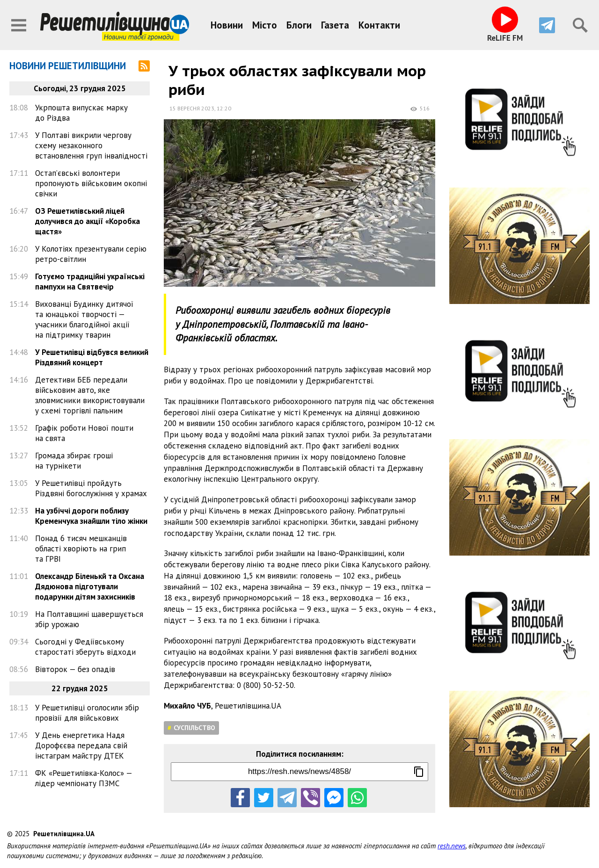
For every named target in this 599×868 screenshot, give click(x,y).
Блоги (299, 25)
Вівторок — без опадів (75, 669)
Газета (335, 25)
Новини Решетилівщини (68, 66)
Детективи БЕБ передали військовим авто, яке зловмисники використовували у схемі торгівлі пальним (90, 395)
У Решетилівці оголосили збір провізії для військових (87, 713)
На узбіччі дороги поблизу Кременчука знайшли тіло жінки (91, 516)
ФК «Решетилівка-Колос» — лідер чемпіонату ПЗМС (84, 778)
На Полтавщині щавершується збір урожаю (89, 619)
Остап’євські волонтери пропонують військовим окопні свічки (91, 183)
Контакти (379, 25)
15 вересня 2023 (192, 108)
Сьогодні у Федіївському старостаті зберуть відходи (85, 647)
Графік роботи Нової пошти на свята (84, 433)
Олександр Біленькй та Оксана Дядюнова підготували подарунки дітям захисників (90, 586)
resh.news (452, 846)
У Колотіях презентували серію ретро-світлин (91, 254)
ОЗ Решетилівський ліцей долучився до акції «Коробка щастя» (88, 221)
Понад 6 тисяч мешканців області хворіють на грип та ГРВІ (81, 549)
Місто (265, 25)
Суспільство (194, 728)
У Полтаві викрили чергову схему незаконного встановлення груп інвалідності (91, 145)
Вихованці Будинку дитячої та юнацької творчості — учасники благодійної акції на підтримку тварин (84, 319)
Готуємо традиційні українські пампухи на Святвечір (90, 282)
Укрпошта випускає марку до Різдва (81, 113)
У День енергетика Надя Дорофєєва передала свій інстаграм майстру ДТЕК (81, 745)
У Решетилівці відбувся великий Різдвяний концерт (92, 357)
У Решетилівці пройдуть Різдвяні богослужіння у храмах (91, 488)
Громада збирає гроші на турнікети (74, 461)
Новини (227, 25)
